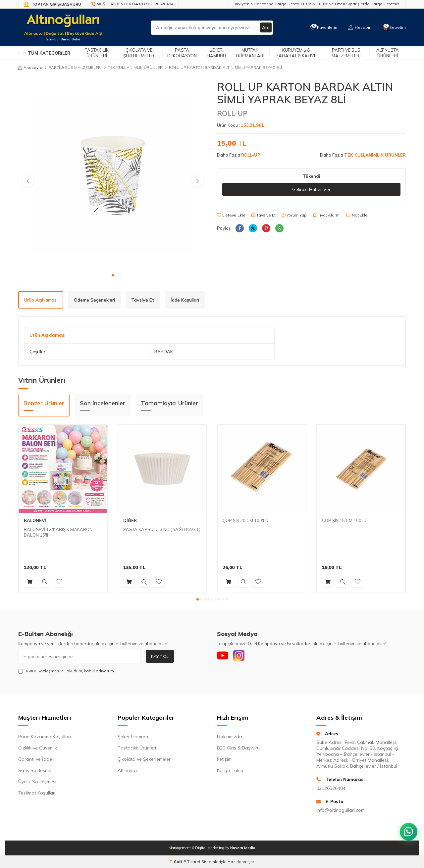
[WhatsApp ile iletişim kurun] (407, 828)
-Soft (176, 862)
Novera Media (243, 848)
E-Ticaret (192, 862)
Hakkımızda (230, 737)
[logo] (63, 24)
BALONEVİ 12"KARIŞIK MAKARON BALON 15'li (58, 532)
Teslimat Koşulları (37, 793)
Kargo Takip (230, 770)
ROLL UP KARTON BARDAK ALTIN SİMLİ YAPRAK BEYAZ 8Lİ (225, 67)
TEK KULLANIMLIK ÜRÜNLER (135, 67)
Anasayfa (30, 67)
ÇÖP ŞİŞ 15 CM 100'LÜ (345, 520)
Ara (266, 27)
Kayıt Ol (160, 656)
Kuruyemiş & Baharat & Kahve (296, 53)
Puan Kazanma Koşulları (45, 737)
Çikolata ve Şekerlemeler (139, 53)
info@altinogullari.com (341, 810)
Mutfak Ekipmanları (250, 53)
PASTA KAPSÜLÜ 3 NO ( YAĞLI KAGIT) (162, 529)
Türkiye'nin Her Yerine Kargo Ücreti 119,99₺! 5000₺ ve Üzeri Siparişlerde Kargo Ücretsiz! (317, 4)
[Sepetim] (394, 27)
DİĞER (130, 520)
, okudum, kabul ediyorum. (67, 671)
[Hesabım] (360, 27)
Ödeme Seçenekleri (94, 300)
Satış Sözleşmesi (36, 770)
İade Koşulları (185, 300)
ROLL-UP (232, 113)
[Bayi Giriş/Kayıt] (52, 4)
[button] (113, 275)
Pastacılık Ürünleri (97, 53)
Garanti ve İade (35, 759)
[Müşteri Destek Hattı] (132, 4)
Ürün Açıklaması (41, 300)
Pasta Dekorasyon (182, 53)
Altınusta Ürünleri (388, 53)
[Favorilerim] (323, 27)
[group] (113, 175)
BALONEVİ (35, 520)
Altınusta (127, 770)
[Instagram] (242, 656)
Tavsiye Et (264, 215)
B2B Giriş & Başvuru (238, 748)
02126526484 (331, 788)
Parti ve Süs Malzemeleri (346, 53)
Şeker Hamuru (216, 53)
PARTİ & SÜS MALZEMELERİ (75, 67)
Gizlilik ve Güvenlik (38, 748)
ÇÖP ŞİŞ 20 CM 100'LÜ (245, 520)
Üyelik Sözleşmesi (37, 782)
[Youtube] (224, 656)
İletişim (224, 759)
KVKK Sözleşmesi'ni (45, 671)
